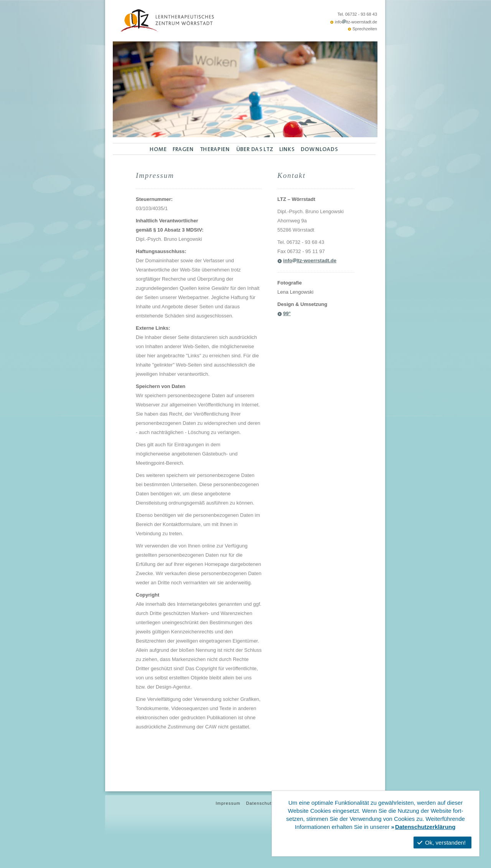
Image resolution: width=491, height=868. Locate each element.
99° (287, 313)
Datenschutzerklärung (425, 827)
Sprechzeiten (365, 29)
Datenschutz (260, 803)
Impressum (228, 803)
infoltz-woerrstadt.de (356, 22)
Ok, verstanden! (442, 843)
